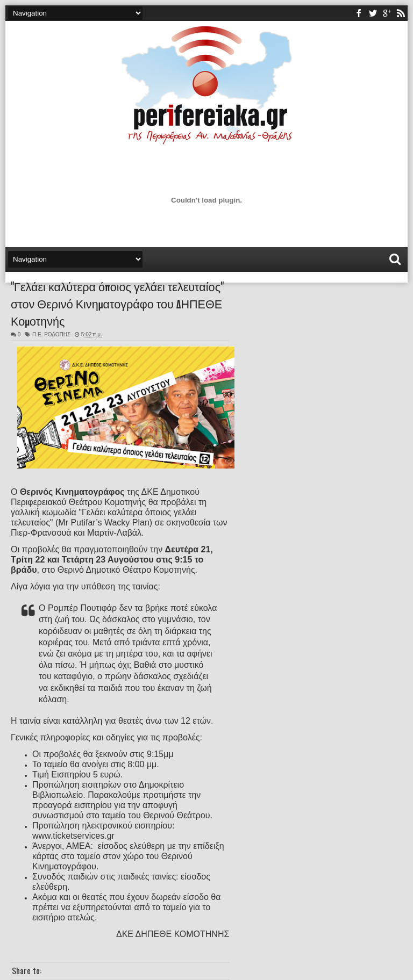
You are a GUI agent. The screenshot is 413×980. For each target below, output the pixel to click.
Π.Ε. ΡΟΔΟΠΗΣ (51, 334)
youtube (387, 13)
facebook (359, 13)
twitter (373, 13)
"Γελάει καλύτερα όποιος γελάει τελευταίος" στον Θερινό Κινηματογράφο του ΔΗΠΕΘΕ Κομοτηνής (117, 303)
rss (401, 13)
